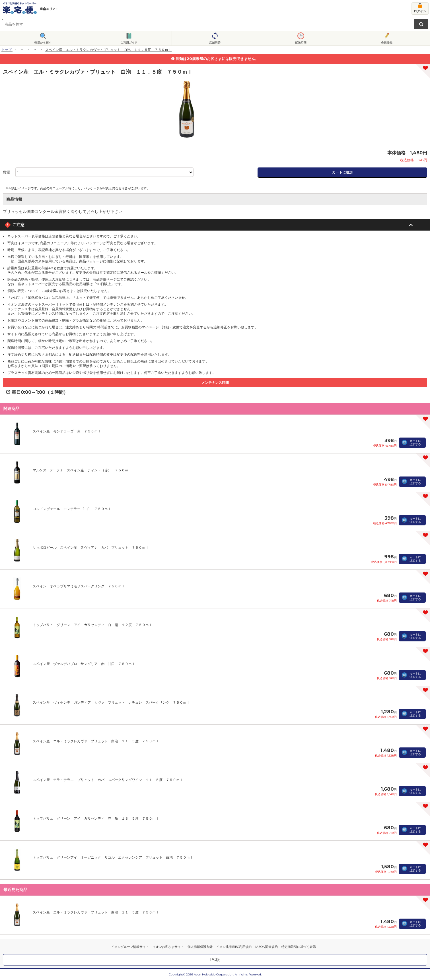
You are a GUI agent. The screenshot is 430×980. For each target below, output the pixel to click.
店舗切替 (215, 43)
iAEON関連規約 (267, 947)
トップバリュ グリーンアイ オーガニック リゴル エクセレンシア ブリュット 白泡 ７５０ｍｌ (113, 857)
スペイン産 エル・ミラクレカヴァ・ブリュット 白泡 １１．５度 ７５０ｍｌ (96, 741)
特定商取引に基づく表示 (299, 947)
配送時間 (301, 43)
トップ (7, 50)
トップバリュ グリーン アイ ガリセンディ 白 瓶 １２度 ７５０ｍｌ (92, 625)
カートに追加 (342, 172)
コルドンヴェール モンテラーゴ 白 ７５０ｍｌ (72, 509)
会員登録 (387, 43)
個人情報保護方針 (200, 947)
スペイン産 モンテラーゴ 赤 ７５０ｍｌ (67, 431)
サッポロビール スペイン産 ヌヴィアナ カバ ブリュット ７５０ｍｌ (91, 547)
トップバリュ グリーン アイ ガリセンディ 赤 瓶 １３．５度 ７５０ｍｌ (96, 818)
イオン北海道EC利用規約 (234, 947)
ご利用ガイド (129, 43)
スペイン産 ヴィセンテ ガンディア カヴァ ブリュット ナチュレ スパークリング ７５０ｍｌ (111, 702)
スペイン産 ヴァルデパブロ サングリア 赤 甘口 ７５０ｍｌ (84, 664)
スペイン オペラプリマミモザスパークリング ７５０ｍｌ (79, 586)
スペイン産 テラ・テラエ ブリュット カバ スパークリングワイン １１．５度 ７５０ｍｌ (108, 780)
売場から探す (43, 43)
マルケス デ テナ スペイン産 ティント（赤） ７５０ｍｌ (82, 470)
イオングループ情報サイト (130, 947)
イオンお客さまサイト (168, 947)
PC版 (215, 960)
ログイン (420, 11)
